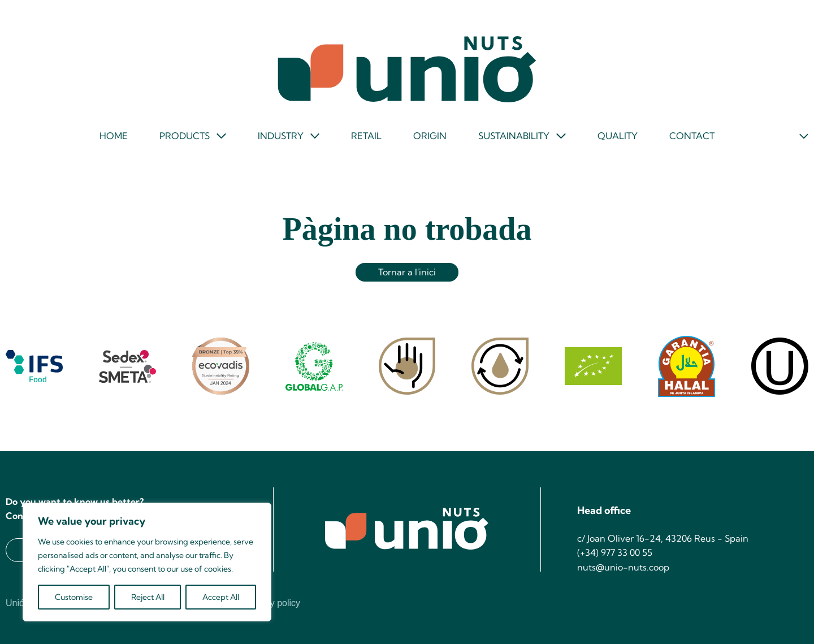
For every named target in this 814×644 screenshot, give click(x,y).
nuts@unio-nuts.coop (623, 567)
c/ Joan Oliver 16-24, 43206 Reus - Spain (663, 538)
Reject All (148, 597)
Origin (430, 136)
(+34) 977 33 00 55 (615, 552)
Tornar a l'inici (407, 272)
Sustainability (514, 136)
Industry (281, 136)
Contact (692, 136)
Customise (74, 597)
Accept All (221, 597)
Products (185, 136)
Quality (618, 136)
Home (114, 136)
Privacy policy (272, 603)
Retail (366, 136)
